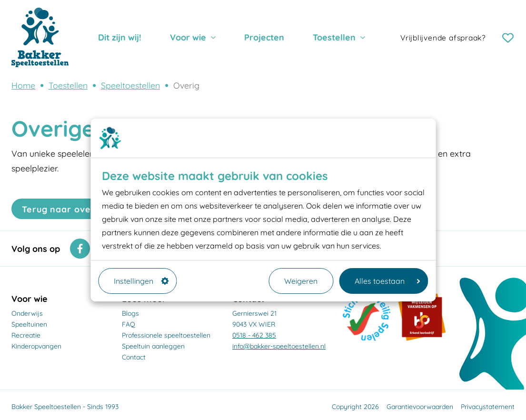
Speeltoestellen (130, 85)
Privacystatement (488, 407)
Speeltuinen (29, 324)
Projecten (264, 37)
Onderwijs (27, 313)
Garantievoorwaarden (420, 407)
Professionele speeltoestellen (166, 335)
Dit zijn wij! (120, 37)
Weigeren (301, 281)
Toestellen (334, 37)
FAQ (129, 324)
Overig (186, 85)
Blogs (130, 313)
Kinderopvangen (36, 346)
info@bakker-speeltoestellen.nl (279, 346)
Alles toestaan (387, 281)
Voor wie (188, 37)
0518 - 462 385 (254, 335)
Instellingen (141, 281)
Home (23, 85)
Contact (134, 357)
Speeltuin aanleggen (153, 346)
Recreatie (26, 335)
